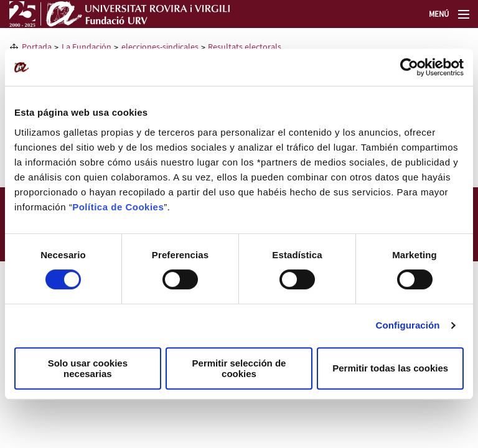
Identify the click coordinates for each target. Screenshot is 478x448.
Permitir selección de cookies (239, 368)
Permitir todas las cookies (390, 368)
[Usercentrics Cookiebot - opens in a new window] (409, 67)
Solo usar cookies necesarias (88, 368)
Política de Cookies (118, 207)
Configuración (408, 325)
